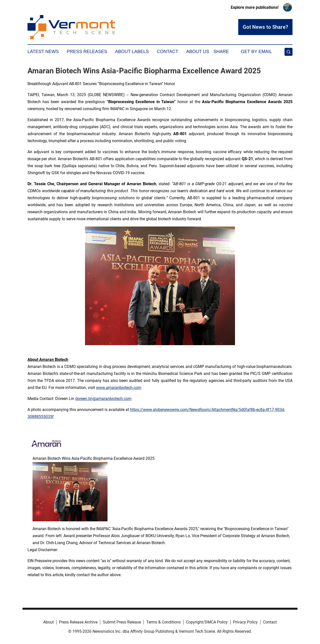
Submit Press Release (122, 622)
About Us (198, 52)
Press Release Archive (78, 622)
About (48, 622)
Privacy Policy (245, 622)
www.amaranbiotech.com (119, 388)
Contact (167, 52)
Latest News (43, 52)
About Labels (132, 52)
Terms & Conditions (163, 622)
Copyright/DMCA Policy (207, 622)
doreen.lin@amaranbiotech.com (103, 399)
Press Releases (87, 52)
